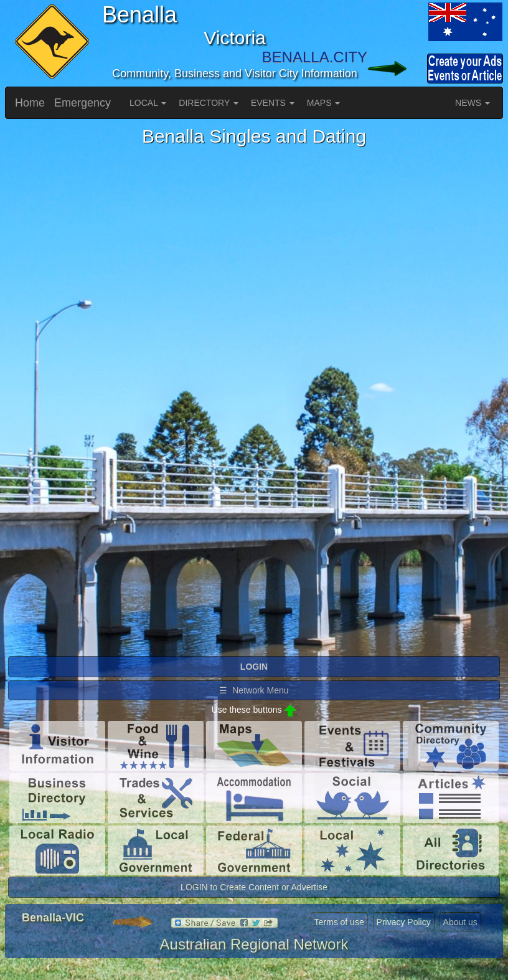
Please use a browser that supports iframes (254, 401)
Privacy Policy (404, 922)
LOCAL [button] (148, 103)
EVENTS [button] (273, 103)
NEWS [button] (473, 103)
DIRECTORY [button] (209, 103)
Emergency (82, 103)
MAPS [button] (324, 103)
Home (30, 103)
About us (460, 922)
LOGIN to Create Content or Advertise (254, 887)
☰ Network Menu (254, 690)
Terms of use (339, 922)
